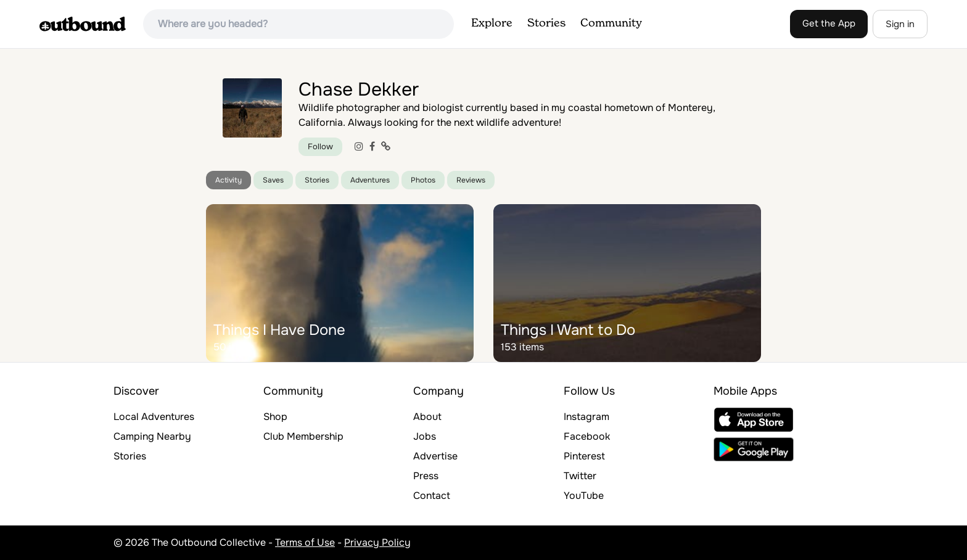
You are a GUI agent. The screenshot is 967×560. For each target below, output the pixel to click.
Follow (320, 146)
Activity (228, 180)
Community (611, 23)
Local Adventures (154, 417)
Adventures (370, 180)
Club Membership (303, 436)
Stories (546, 23)
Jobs (425, 436)
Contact (432, 496)
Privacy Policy (377, 542)
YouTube (584, 496)
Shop (275, 417)
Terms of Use (305, 542)
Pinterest (584, 456)
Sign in (900, 24)
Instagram (586, 417)
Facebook (587, 436)
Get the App (829, 23)
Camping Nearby (152, 436)
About (427, 417)
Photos (423, 180)
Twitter (580, 476)
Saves (273, 180)
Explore (492, 23)
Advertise (435, 456)
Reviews (471, 180)
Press (426, 476)
